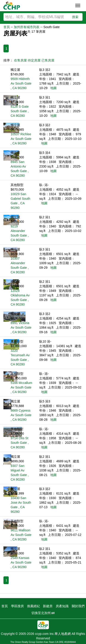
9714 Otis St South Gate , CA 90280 (20, 443)
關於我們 (78, 606)
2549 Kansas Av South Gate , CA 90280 (21, 562)
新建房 (48, 606)
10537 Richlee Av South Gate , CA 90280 (21, 139)
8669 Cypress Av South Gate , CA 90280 (21, 415)
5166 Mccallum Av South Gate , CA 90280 (21, 387)
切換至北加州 (43, 613)
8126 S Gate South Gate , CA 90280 (20, 111)
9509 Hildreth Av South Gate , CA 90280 (21, 83)
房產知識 (62, 606)
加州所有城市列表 (27, 27)
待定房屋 (34, 60)
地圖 (53, 88)
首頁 (7, 27)
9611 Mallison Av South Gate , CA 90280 (21, 535)
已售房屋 (48, 60)
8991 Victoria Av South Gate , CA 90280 (21, 327)
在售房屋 (20, 60)
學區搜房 (17, 606)
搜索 (75, 17)
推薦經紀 (33, 606)
